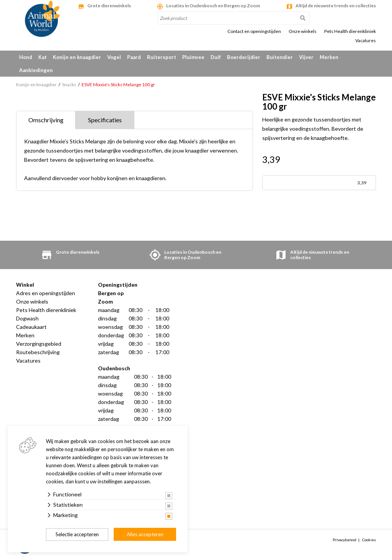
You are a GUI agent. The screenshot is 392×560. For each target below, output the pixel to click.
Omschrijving (46, 120)
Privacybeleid (345, 540)
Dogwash (27, 318)
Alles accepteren (145, 534)
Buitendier (280, 57)
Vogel (114, 57)
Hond (26, 57)
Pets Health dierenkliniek (350, 31)
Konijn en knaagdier (77, 57)
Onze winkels (303, 31)
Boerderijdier (244, 57)
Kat (42, 57)
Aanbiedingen (36, 70)
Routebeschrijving (38, 352)
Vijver (306, 57)
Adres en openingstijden (46, 293)
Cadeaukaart (31, 327)
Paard (134, 57)
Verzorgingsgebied (39, 344)
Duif (216, 57)
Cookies (369, 540)
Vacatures (366, 41)
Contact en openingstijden (254, 31)
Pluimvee (193, 57)
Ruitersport (162, 57)
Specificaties (105, 120)
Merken (329, 57)
